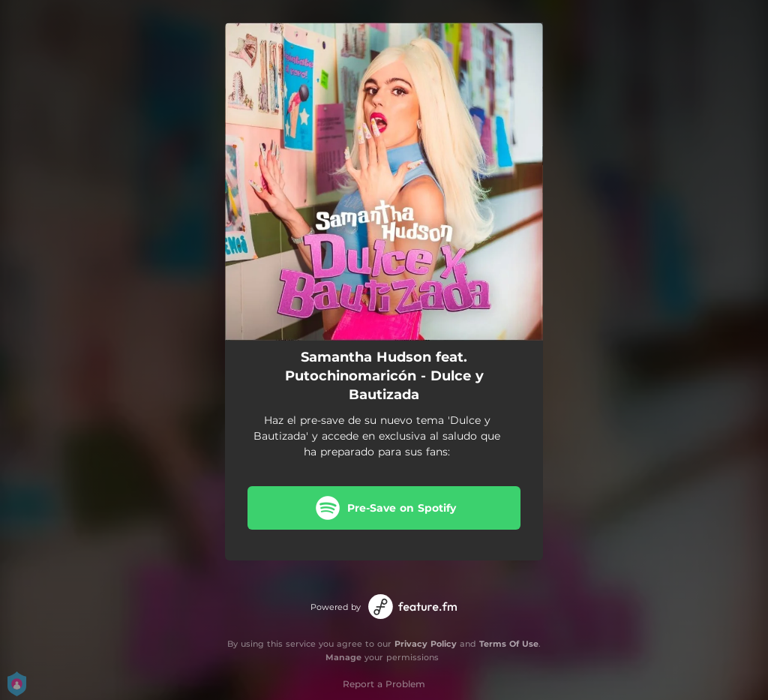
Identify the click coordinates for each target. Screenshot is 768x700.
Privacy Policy (426, 644)
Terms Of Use (509, 644)
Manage (343, 657)
